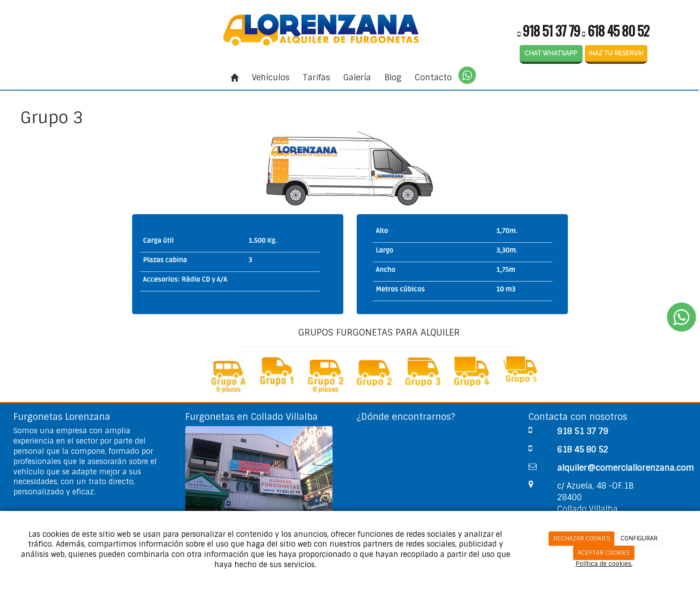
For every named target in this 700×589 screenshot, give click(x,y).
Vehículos (271, 78)
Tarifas (316, 78)
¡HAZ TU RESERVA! (616, 53)
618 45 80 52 (618, 31)
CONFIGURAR (639, 538)
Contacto (433, 78)
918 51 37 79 (551, 31)
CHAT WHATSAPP (551, 53)
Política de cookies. (604, 564)
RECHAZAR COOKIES (582, 538)
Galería (357, 78)
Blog (393, 78)
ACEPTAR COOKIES (604, 553)
